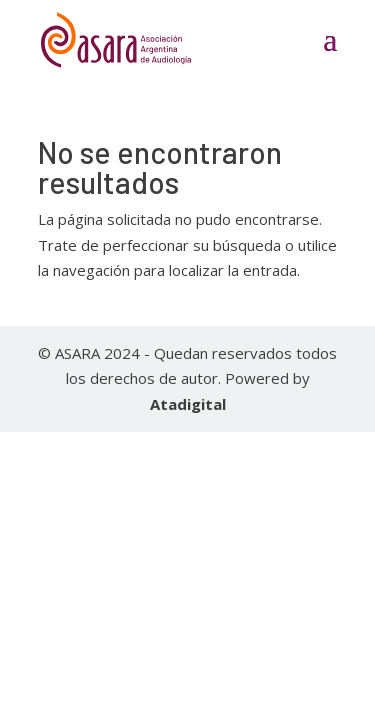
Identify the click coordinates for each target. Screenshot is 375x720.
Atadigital (188, 404)
